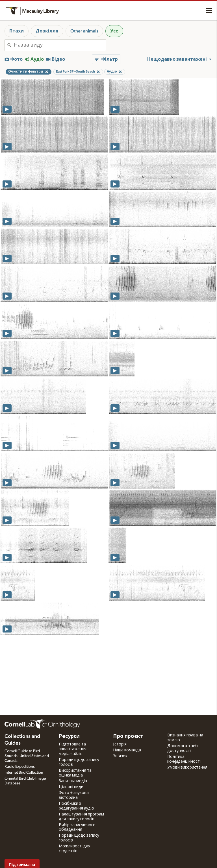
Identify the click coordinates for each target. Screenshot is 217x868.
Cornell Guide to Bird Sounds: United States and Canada (27, 756)
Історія (120, 744)
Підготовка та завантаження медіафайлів (73, 749)
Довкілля (47, 31)
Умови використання (187, 767)
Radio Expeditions (20, 767)
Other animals (84, 31)
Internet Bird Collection (24, 773)
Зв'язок (120, 756)
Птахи (17, 31)
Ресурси (69, 736)
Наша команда (127, 750)
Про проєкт (128, 736)
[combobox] (60, 45)
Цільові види (71, 787)
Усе (114, 31)
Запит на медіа (73, 781)
